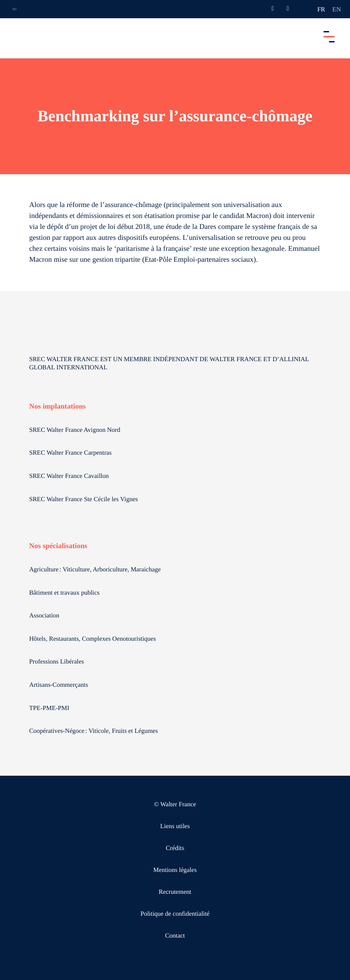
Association (44, 616)
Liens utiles (175, 827)
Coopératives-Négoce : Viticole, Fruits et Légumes (94, 731)
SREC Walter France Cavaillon (69, 476)
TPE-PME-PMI (50, 708)
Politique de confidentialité (175, 914)
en (337, 10)
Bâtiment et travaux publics (64, 593)
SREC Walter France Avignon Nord (75, 430)
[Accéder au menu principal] (329, 36)
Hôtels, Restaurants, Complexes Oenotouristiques (93, 639)
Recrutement (175, 892)
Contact (175, 936)
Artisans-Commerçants (59, 685)
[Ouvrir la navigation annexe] (15, 9)
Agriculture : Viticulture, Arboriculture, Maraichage (96, 570)
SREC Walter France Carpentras (70, 453)
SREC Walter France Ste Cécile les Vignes (84, 500)
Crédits (175, 848)
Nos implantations (57, 407)
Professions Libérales (57, 662)
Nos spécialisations (58, 546)
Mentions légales (175, 870)
